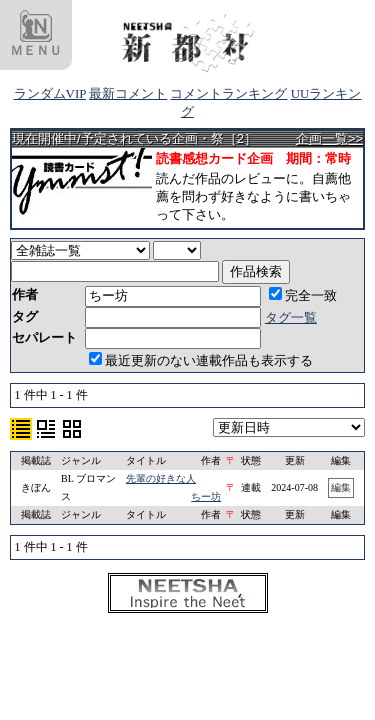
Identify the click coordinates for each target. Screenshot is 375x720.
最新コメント (128, 93)
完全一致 (303, 295)
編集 (341, 487)
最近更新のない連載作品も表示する (201, 360)
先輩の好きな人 (161, 478)
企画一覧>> (329, 138)
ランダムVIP (50, 93)
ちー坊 (206, 496)
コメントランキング (228, 93)
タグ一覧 (291, 317)
